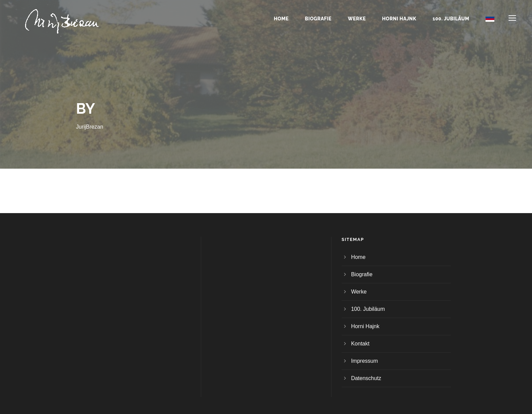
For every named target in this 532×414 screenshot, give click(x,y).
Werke (357, 19)
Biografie (318, 19)
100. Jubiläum (451, 19)
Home (281, 19)
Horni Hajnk (399, 19)
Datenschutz (366, 378)
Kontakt (360, 344)
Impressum (365, 361)
